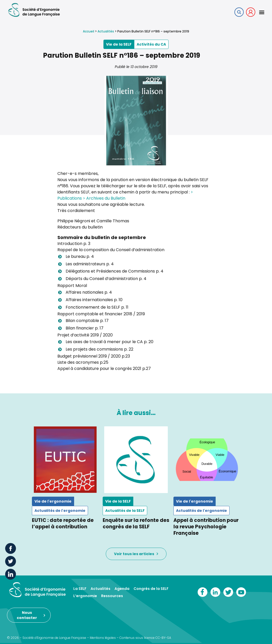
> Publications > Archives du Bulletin (125, 195)
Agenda (122, 589)
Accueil (89, 31)
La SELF (80, 589)
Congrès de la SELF (151, 589)
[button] (262, 12)
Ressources (112, 596)
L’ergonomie (85, 596)
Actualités (106, 31)
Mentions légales (103, 638)
